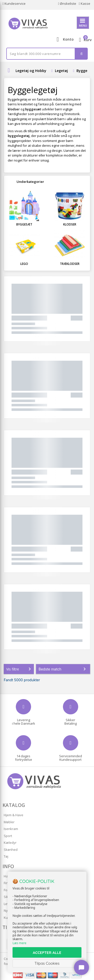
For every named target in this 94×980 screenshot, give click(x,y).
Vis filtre (20, 669)
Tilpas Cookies (47, 963)
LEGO (24, 264)
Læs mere (19, 943)
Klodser (70, 224)
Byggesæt (24, 224)
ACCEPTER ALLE (47, 953)
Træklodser (70, 264)
